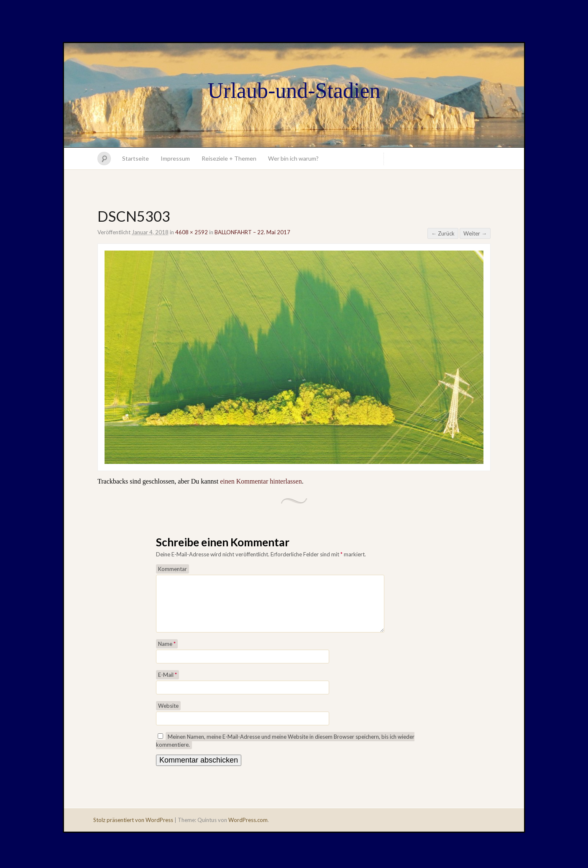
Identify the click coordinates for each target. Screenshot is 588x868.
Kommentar (173, 569)
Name (167, 654)
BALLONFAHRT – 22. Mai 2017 (252, 232)
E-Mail (167, 685)
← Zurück (443, 233)
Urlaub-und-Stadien (294, 91)
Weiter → (475, 233)
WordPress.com (248, 830)
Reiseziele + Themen (229, 158)
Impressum (175, 158)
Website (168, 716)
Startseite (135, 158)
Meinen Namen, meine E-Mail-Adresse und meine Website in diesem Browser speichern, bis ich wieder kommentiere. (285, 751)
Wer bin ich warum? (293, 158)
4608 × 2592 (192, 232)
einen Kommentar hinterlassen (261, 481)
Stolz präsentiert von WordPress (133, 830)
